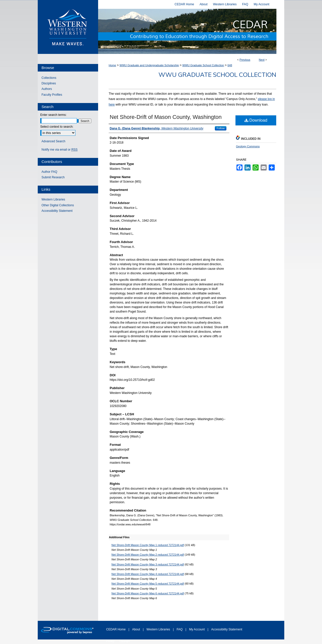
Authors (47, 89)
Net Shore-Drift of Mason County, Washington (166, 117)
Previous (245, 60)
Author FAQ (49, 172)
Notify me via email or (59, 150)
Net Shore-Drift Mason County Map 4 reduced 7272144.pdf (148, 574)
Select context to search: (57, 127)
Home (112, 65)
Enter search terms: (53, 115)
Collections (49, 78)
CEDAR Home (116, 629)
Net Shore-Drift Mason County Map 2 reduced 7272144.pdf (148, 555)
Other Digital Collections (58, 205)
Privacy (111, 641)
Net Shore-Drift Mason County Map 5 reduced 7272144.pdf (148, 584)
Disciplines (49, 83)
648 (230, 65)
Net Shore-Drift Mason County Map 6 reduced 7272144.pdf (148, 593)
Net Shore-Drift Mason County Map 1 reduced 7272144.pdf (148, 545)
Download (256, 120)
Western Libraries (53, 199)
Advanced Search (53, 141)
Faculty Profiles (52, 95)
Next (262, 60)
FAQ (180, 629)
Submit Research (53, 177)
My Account (197, 629)
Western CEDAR (191, 31)
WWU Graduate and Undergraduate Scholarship (149, 65)
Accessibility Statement (57, 211)
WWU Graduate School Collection (203, 65)
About (136, 629)
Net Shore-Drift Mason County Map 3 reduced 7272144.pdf (148, 564)
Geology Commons (248, 146)
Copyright (125, 641)
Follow (221, 128)
